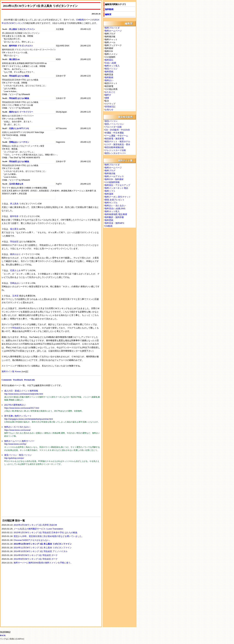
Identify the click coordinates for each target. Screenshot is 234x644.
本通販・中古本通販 (114, 133)
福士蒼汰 (14, 229)
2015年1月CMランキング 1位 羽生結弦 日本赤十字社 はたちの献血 (45, 533)
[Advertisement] (26, 493)
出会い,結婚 (110, 63)
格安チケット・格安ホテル (117, 141)
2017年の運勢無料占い (15, 405)
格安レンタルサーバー (115, 153)
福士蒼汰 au (14, 59)
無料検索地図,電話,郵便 (116, 214)
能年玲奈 (14, 216)
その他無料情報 (112, 182)
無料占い (109, 80)
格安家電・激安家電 (114, 139)
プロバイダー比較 (113, 127)
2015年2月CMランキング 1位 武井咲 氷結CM (35, 525)
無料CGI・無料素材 (114, 179)
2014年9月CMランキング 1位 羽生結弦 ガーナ (36, 555)
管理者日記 (110, 107)
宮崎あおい (15, 283)
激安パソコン (111, 121)
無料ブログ (110, 171)
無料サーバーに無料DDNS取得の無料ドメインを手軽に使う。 (43, 563)
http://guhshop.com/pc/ (14, 458)
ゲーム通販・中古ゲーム (116, 136)
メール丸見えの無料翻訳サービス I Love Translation (38, 529)
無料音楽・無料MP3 (114, 223)
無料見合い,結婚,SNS (115, 208)
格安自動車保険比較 (114, 147)
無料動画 (109, 9)
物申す (108, 95)
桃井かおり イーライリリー (21, 112)
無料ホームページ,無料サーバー (19, 441)
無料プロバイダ (112, 28)
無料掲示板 (110, 173)
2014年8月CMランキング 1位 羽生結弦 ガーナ (36, 559)
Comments (7, 380)
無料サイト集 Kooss (11, 371)
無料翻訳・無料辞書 (114, 217)
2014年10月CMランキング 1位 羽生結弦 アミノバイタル (41, 551)
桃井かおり (15, 254)
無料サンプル (111, 203)
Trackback (18, 380)
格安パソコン (111, 69)
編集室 (108, 14)
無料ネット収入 (112, 66)
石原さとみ (15, 270)
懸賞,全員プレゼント (115, 200)
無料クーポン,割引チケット (118, 197)
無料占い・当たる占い (115, 206)
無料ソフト (110, 191)
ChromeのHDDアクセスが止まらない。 (32, 540)
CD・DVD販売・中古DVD (117, 130)
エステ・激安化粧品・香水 (117, 144)
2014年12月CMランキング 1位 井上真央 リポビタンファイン (43, 544)
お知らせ (109, 110)
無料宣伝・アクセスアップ (117, 185)
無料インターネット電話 (116, 188)
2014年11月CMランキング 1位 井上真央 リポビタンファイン (43, 548)
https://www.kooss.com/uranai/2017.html (22, 408)
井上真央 (14, 204)
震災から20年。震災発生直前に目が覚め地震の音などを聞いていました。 (49, 536)
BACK (3, 635)
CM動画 (80, 20)
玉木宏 (15, 296)
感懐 (107, 98)
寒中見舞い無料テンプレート (18, 416)
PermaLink (29, 380)
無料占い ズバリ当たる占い (17, 427)
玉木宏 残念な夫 (16, 184)
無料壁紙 (109, 72)
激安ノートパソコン (114, 124)
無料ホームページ (113, 31)
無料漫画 (109, 194)
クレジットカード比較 (115, 150)
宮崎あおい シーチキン (19, 142)
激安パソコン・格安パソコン (18, 455)
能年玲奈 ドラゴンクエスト (21, 46)
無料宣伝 (109, 60)
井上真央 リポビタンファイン (22, 29)
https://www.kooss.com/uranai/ (17, 430)
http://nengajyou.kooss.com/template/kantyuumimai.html (29, 419)
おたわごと (110, 92)
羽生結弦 (14, 242)
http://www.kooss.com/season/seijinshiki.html (24, 394)
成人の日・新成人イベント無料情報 (21, 391)
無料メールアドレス (114, 176)
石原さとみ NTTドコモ (19, 128)
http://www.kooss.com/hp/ (15, 444)
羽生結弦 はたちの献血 (19, 76)
